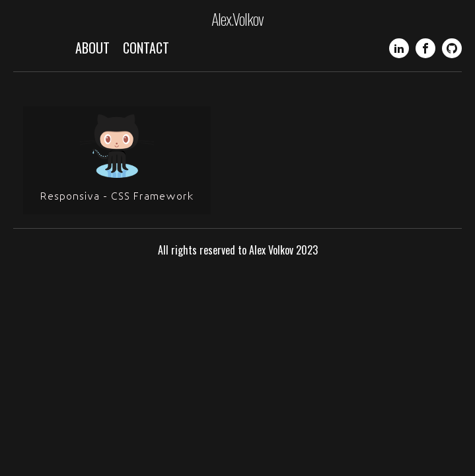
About (92, 48)
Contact (146, 48)
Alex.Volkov (237, 19)
